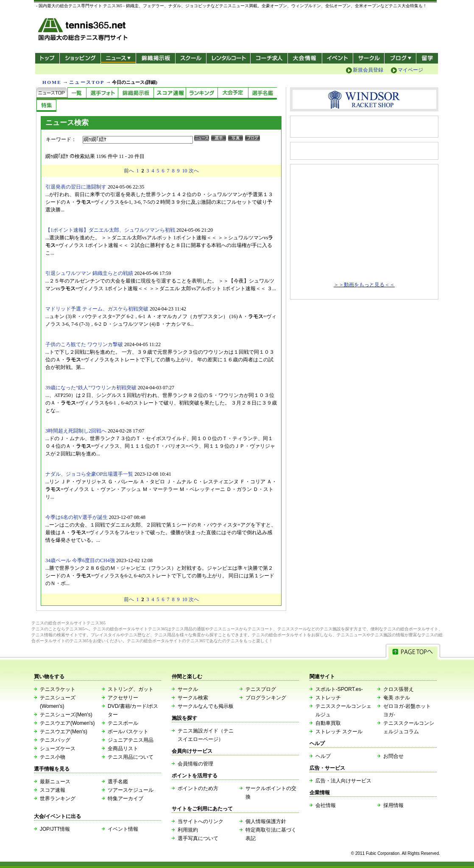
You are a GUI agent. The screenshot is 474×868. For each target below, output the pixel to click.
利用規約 (188, 830)
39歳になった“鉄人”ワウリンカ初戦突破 (91, 388)
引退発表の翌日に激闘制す (76, 187)
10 (185, 171)
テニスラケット (58, 689)
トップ (47, 58)
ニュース (118, 58)
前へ (129, 171)
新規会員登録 (368, 70)
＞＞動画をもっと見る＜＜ (364, 285)
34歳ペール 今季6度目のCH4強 (80, 560)
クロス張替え (399, 689)
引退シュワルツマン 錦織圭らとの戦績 (89, 273)
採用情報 (393, 805)
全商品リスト (123, 749)
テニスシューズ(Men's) (66, 715)
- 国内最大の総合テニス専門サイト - (84, 31)
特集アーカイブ (125, 799)
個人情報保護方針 (266, 821)
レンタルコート (229, 58)
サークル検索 (193, 698)
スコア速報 (53, 790)
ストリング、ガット (131, 689)
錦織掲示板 (155, 58)
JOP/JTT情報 (55, 829)
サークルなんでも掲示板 (206, 706)
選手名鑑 (118, 782)
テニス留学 (427, 58)
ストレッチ (328, 698)
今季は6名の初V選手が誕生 (77, 517)
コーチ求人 (270, 58)
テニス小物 (53, 757)
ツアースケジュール (131, 790)
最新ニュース (55, 782)
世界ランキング (58, 799)
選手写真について (198, 838)
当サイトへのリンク (201, 821)
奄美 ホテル (397, 698)
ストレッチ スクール (339, 732)
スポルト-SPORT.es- (339, 689)
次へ (194, 171)
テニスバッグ (55, 740)
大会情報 (305, 58)
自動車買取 (328, 723)
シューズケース (58, 749)
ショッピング (80, 58)
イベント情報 (123, 829)
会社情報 (326, 805)
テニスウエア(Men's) (64, 732)
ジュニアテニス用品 (131, 740)
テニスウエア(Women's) (67, 723)
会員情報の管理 (195, 764)
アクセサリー (123, 698)
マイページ (410, 70)
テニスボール (123, 723)
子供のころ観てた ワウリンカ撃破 (84, 344)
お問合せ (393, 756)
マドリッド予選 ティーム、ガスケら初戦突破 (97, 309)
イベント (338, 58)
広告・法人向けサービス (343, 781)
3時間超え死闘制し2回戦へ (76, 431)
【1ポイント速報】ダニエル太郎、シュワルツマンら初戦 (110, 230)
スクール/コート (191, 58)
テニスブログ (261, 689)
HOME (52, 82)
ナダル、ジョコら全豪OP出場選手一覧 (89, 474)
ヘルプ (323, 756)
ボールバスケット (128, 732)
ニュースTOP (87, 82)
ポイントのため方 (198, 788)
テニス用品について (131, 757)
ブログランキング (266, 698)
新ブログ (400, 58)
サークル (369, 58)
